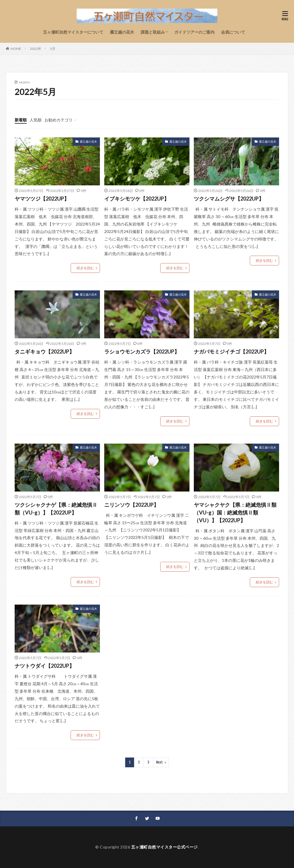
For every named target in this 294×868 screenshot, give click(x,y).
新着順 (21, 120)
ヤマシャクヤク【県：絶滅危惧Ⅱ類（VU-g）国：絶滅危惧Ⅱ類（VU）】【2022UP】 (235, 512)
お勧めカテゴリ (59, 120)
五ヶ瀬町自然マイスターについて (73, 32)
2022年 (36, 49)
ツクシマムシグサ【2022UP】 (229, 199)
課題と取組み (153, 32)
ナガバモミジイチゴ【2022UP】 (231, 352)
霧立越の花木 (122, 32)
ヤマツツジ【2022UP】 (42, 199)
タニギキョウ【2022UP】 (45, 352)
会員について (233, 32)
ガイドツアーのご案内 (194, 32)
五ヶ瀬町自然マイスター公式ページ (165, 847)
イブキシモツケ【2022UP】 (137, 199)
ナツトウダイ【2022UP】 (45, 666)
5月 (53, 49)
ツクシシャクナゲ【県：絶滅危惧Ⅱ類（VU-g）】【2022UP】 (56, 509)
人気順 (36, 120)
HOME (16, 49)
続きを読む (85, 268)
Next (159, 762)
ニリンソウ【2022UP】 (131, 505)
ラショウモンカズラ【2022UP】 (142, 352)
